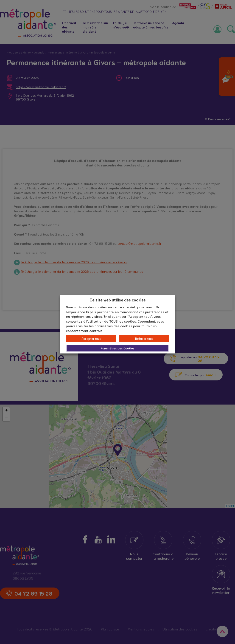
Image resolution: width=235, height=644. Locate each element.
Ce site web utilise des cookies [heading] (118, 299)
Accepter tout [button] (91, 339)
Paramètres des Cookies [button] (118, 348)
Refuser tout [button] (144, 339)
